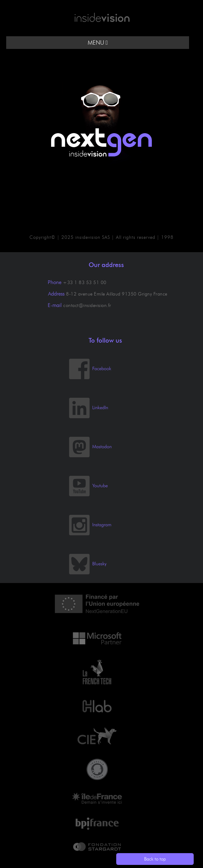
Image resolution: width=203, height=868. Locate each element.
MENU (98, 43)
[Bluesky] (94, 573)
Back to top (155, 859)
